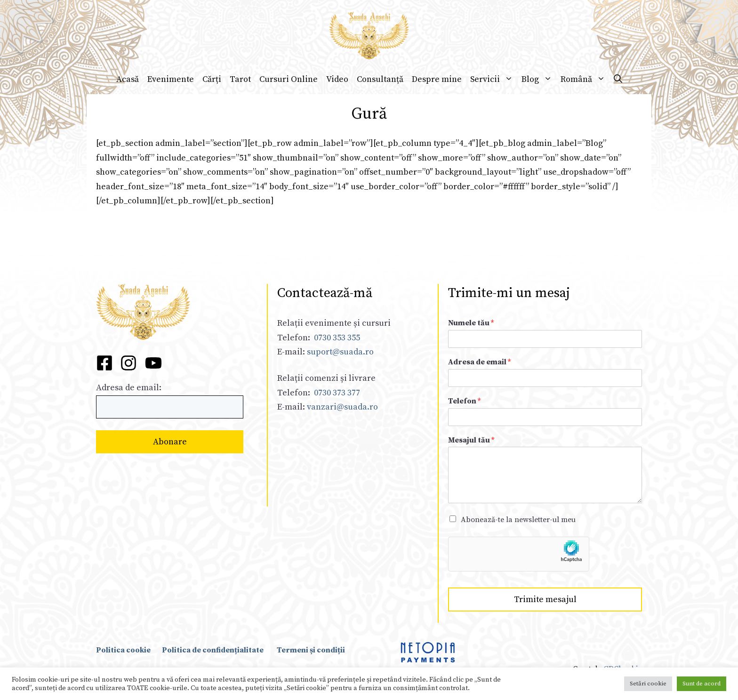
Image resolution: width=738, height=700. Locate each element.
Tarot (240, 79)
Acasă (128, 79)
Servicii (494, 79)
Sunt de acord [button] (702, 684)
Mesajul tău (471, 440)
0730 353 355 (337, 338)
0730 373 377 (337, 393)
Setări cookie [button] (648, 684)
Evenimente (171, 79)
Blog (539, 79)
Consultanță (380, 79)
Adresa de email (479, 362)
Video (337, 79)
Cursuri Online (289, 79)
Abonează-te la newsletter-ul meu (518, 520)
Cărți (212, 79)
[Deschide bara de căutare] (618, 79)
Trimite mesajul (545, 599)
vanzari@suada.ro (342, 407)
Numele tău (471, 323)
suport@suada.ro (339, 352)
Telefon (464, 401)
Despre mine (437, 79)
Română (585, 79)
